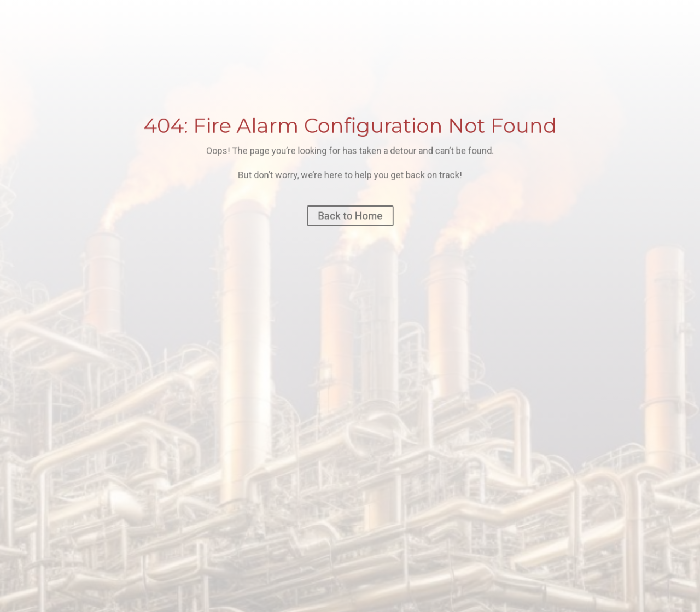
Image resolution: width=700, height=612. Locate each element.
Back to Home (350, 216)
